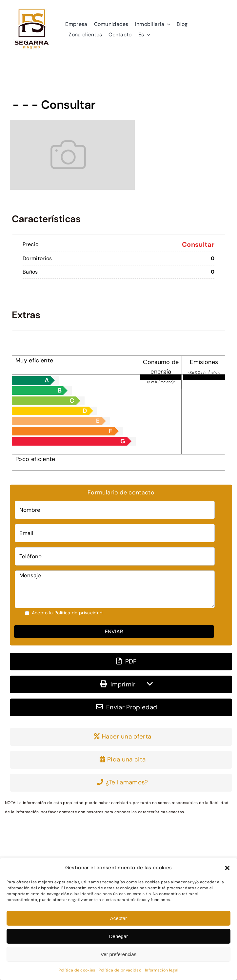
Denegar (119, 936)
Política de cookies (77, 970)
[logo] (32, 8)
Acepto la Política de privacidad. (68, 613)
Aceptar (119, 918)
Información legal (162, 970)
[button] (227, 868)
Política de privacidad (120, 970)
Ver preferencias (118, 954)
